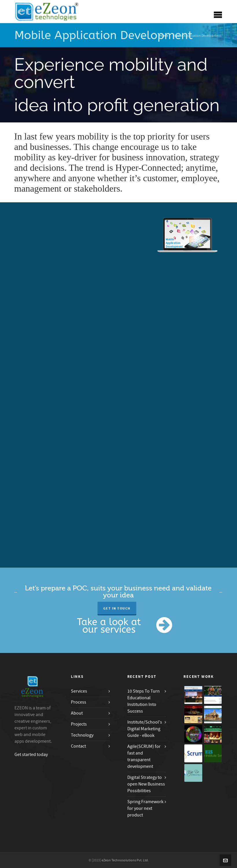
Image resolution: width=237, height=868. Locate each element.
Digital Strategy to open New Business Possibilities (146, 784)
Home (164, 36)
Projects (79, 724)
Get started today (31, 755)
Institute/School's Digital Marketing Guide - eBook (145, 729)
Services (79, 691)
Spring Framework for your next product (145, 808)
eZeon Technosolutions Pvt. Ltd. (125, 860)
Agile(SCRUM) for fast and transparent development (144, 756)
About (77, 713)
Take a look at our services (109, 626)
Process (79, 702)
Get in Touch (117, 609)
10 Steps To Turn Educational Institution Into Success (144, 701)
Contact (78, 746)
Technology (82, 735)
